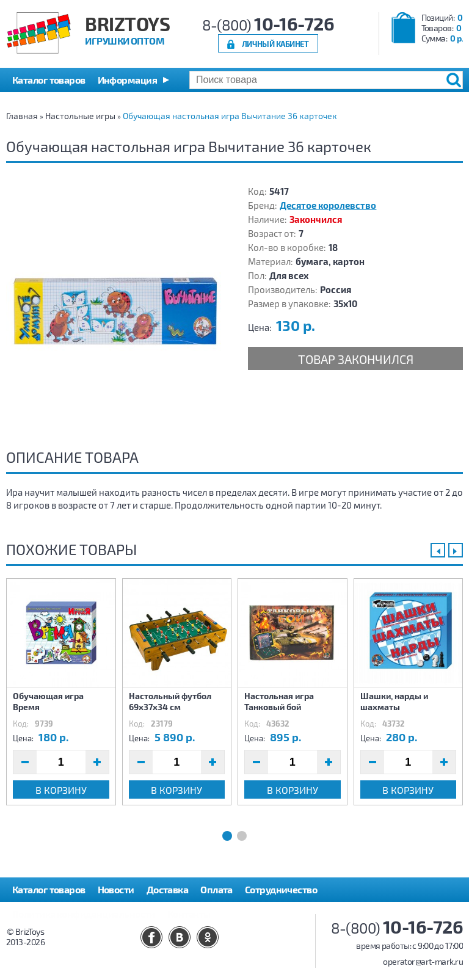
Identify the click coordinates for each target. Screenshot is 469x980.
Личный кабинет (275, 44)
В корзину (61, 790)
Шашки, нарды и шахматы (394, 701)
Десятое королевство (328, 205)
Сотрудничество (281, 889)
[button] (133, 80)
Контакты (189, 914)
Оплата (216, 889)
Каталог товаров (49, 889)
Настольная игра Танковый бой (279, 701)
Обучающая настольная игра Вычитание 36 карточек (230, 116)
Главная (22, 116)
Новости (116, 889)
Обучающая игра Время (48, 701)
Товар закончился (356, 359)
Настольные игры (80, 116)
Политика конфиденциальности (84, 914)
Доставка (168, 889)
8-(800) (268, 25)
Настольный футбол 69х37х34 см (170, 701)
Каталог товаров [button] (49, 80)
